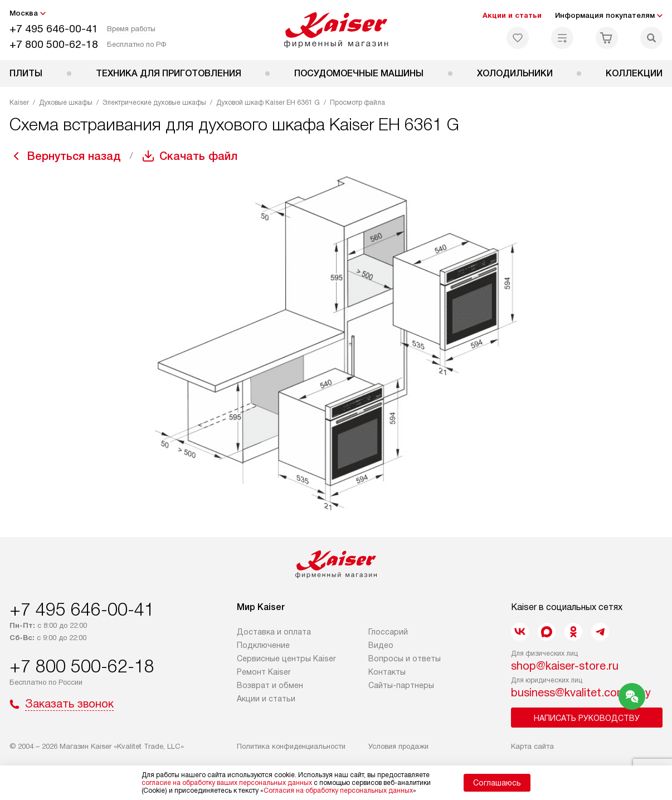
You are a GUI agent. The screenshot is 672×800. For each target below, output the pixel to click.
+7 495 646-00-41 (54, 29)
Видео (381, 645)
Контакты (387, 672)
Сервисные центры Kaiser (286, 658)
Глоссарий (388, 632)
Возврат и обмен (270, 685)
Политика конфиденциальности (291, 746)
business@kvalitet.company (581, 692)
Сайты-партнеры (401, 685)
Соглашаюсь (497, 783)
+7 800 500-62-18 (54, 44)
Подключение (263, 645)
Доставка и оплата (274, 632)
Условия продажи (398, 746)
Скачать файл (198, 156)
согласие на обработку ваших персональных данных (227, 783)
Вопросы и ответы (405, 658)
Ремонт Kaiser (264, 672)
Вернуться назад (74, 156)
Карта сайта (532, 746)
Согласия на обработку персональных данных (338, 791)
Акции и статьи (512, 15)
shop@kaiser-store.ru (565, 666)
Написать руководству (587, 718)
